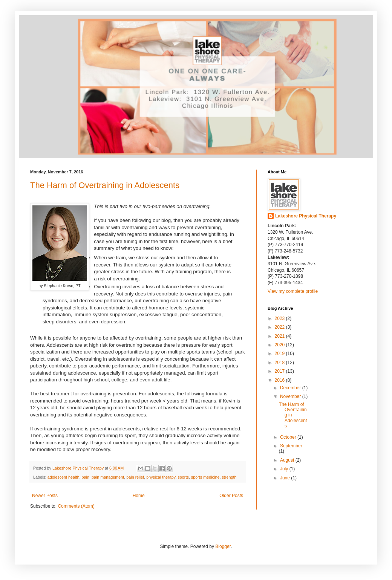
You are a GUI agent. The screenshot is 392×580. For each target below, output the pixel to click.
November (291, 396)
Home (139, 496)
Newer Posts (45, 496)
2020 (280, 345)
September (291, 446)
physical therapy (161, 477)
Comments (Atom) (76, 506)
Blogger (223, 546)
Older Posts (231, 496)
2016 (280, 380)
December (291, 388)
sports (183, 477)
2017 (280, 371)
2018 (280, 363)
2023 (280, 318)
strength (229, 477)
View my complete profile (293, 291)
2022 (280, 327)
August (288, 460)
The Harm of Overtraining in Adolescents (105, 185)
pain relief (135, 477)
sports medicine (205, 477)
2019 (280, 354)
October (289, 437)
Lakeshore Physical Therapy (306, 216)
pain (85, 477)
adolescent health (64, 477)
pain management (108, 477)
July (285, 469)
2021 (280, 336)
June (286, 478)
